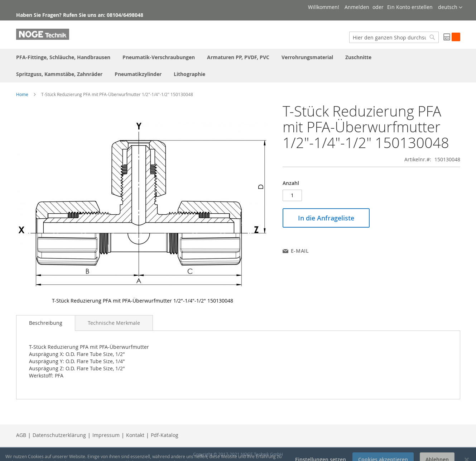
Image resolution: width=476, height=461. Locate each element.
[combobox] (394, 37)
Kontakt (135, 435)
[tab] (46, 323)
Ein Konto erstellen (410, 7)
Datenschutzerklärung (59, 435)
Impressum (106, 435)
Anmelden (357, 7)
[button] (450, 8)
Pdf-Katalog (165, 435)
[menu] (238, 66)
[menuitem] (63, 57)
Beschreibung (46, 323)
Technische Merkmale (114, 323)
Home (22, 94)
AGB (21, 435)
